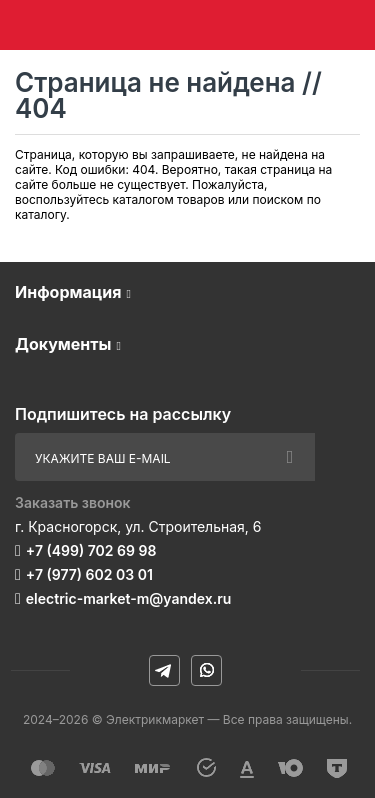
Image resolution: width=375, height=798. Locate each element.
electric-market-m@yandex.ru (128, 598)
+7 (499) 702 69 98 (91, 550)
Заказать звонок (73, 502)
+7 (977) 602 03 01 (89, 574)
